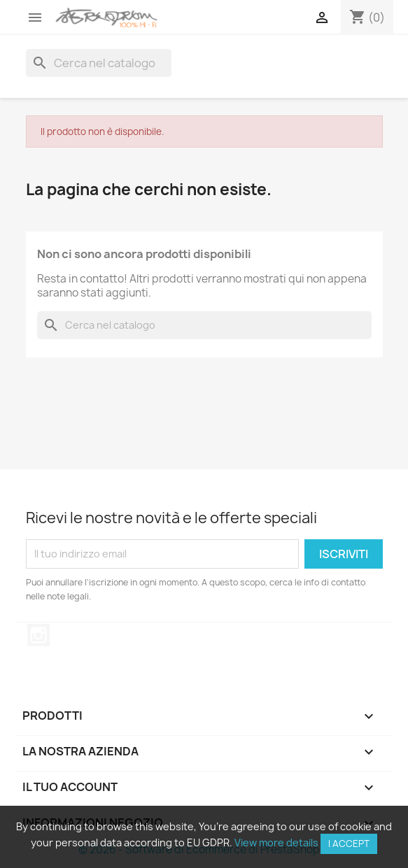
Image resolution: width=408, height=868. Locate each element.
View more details (276, 842)
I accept (349, 844)
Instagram (38, 635)
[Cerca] (99, 63)
